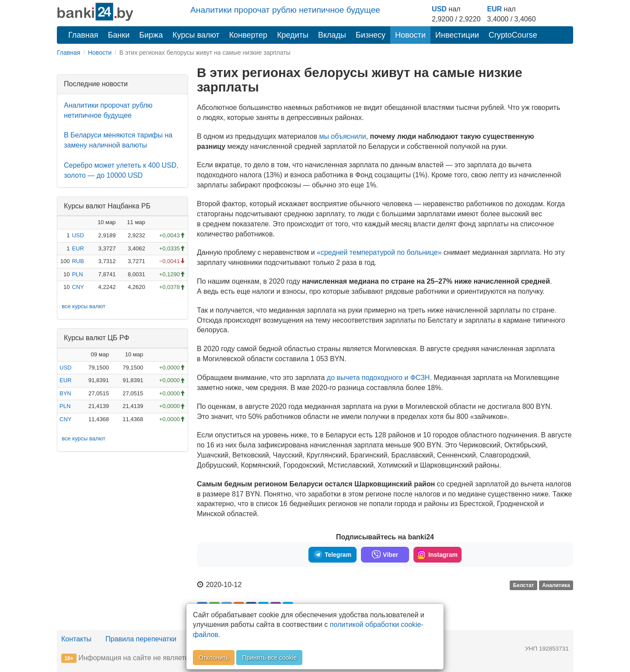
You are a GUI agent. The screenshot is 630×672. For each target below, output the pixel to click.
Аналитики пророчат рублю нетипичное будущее (285, 10)
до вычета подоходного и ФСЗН (378, 378)
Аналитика (556, 585)
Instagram (437, 555)
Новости (410, 35)
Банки (119, 35)
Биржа (151, 35)
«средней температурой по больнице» (379, 252)
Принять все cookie (269, 658)
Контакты (76, 639)
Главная (83, 35)
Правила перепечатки (141, 639)
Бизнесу (371, 35)
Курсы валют (196, 35)
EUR (494, 9)
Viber (385, 555)
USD (439, 9)
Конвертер (248, 35)
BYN (65, 393)
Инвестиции (457, 35)
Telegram (332, 555)
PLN (77, 274)
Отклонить (214, 658)
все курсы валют (84, 306)
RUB (78, 261)
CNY (78, 287)
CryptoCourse (513, 35)
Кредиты (293, 35)
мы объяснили (342, 136)
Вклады (332, 35)
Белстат (524, 585)
